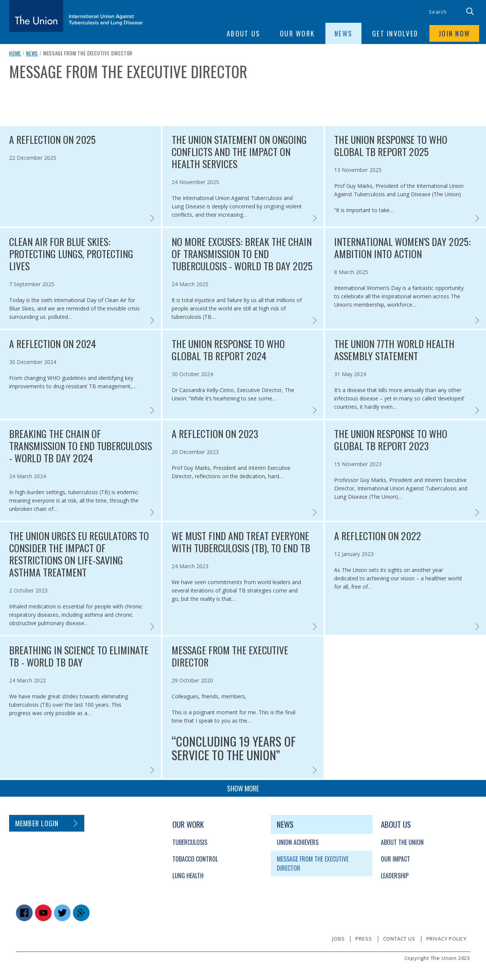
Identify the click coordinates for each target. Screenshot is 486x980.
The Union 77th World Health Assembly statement (394, 350)
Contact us (399, 939)
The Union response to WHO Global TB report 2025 (391, 146)
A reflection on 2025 (52, 140)
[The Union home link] (76, 16)
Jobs (338, 939)
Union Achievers (298, 842)
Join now (454, 33)
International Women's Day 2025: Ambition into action (402, 248)
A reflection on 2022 (378, 536)
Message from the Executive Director (230, 656)
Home (15, 53)
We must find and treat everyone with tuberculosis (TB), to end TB (241, 542)
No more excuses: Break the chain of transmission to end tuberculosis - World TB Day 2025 (242, 254)
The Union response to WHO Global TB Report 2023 (391, 440)
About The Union (402, 842)
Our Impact (395, 859)
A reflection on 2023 (215, 434)
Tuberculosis (190, 842)
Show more (243, 788)
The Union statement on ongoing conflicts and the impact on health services (239, 152)
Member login (37, 823)
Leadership (395, 876)
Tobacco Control (195, 859)
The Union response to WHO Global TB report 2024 (228, 350)
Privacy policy (447, 939)
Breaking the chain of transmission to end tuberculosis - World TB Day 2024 (80, 446)
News (32, 53)
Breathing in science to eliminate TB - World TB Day (79, 656)
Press (364, 939)
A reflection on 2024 (53, 344)
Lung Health (188, 876)
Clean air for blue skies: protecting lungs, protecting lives (71, 254)
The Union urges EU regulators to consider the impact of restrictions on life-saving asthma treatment (79, 554)
